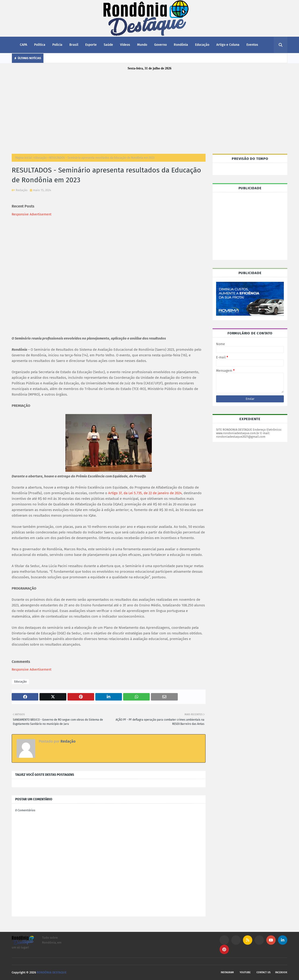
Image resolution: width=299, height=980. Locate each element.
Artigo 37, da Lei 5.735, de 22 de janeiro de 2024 (145, 493)
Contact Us (263, 972)
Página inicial (24, 158)
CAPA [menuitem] (23, 45)
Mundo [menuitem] (142, 45)
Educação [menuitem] (202, 45)
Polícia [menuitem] (57, 45)
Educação (41, 158)
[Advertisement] (149, 109)
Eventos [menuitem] (252, 45)
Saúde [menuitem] (108, 45)
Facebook (281, 972)
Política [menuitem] (40, 45)
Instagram (227, 972)
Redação (22, 190)
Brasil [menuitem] (74, 45)
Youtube (245, 972)
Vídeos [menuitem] (125, 45)
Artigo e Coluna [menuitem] (228, 45)
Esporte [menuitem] (91, 45)
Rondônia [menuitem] (181, 45)
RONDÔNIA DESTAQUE (52, 972)
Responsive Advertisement (32, 214)
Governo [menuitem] (160, 45)
